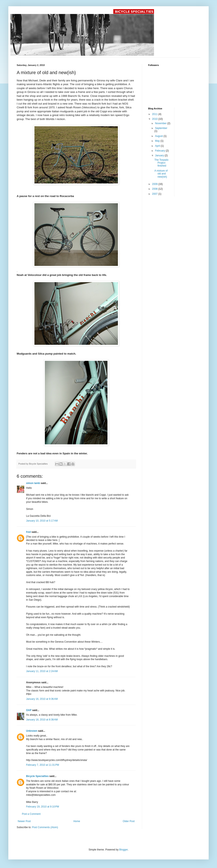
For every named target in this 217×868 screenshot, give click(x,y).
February (160, 151)
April (158, 146)
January (160, 155)
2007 (155, 194)
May (158, 141)
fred (28, 532)
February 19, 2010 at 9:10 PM (43, 807)
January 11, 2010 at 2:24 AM (42, 671)
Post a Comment (31, 814)
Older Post (129, 821)
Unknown (32, 731)
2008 (155, 189)
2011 (155, 114)
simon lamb (33, 483)
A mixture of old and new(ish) (161, 174)
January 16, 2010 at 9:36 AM (42, 699)
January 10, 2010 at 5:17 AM (42, 521)
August (159, 136)
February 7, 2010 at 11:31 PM (43, 765)
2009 (155, 184)
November (161, 123)
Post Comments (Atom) (45, 827)
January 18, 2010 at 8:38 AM (42, 720)
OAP (29, 710)
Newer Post (24, 821)
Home (77, 821)
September (161, 128)
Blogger (123, 850)
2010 (155, 119)
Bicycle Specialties (37, 776)
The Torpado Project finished (161, 163)
